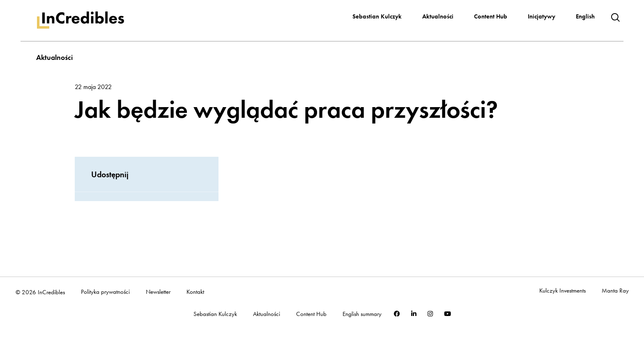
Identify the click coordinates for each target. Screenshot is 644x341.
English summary (362, 314)
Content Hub (491, 16)
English (585, 16)
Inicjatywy (542, 16)
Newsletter (158, 292)
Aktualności (438, 16)
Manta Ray (615, 291)
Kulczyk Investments (562, 291)
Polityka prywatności (105, 292)
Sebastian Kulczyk (377, 16)
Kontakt (195, 292)
